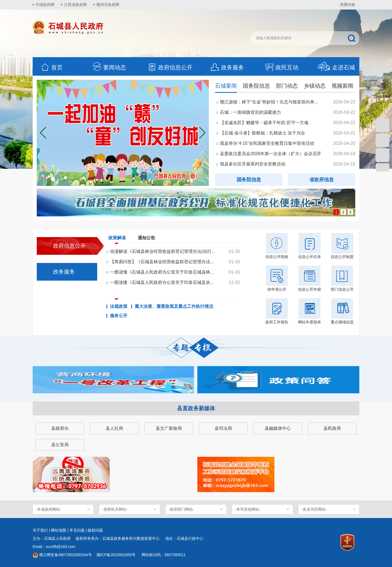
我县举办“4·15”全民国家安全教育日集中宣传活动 (267, 143)
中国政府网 (45, 5)
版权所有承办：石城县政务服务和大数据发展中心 (120, 538)
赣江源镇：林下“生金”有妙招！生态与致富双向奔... (269, 102)
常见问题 (77, 530)
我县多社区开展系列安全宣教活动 (253, 164)
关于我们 (40, 530)
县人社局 (114, 428)
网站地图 (59, 530)
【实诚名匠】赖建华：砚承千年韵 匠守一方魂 (264, 123)
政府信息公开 (170, 67)
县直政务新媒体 (196, 408)
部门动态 (287, 86)
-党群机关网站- (115, 509)
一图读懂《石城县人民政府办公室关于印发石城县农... (162, 282)
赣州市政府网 (108, 5)
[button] (202, 133)
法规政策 (119, 307)
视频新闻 (342, 86)
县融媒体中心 (278, 428)
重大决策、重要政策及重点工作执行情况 (174, 307)
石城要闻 (226, 86)
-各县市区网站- (314, 509)
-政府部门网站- (181, 509)
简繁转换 (348, 5)
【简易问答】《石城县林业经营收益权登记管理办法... (162, 262)
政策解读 (117, 239)
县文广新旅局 (169, 428)
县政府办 (60, 428)
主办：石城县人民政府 (54, 538)
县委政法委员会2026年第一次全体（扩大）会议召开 (271, 154)
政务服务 (227, 67)
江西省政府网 (75, 5)
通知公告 (146, 238)
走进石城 (336, 67)
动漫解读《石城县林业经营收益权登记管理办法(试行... (163, 251)
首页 (51, 67)
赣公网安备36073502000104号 (65, 555)
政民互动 (281, 67)
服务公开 (119, 316)
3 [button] (350, 212)
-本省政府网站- (48, 509)
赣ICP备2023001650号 (117, 555)
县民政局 (332, 428)
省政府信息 (321, 180)
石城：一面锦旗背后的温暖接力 (250, 112)
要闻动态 (109, 67)
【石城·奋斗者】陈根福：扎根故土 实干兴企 (263, 133)
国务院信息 (256, 86)
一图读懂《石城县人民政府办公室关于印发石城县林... (162, 272)
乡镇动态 (315, 86)
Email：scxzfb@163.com (54, 547)
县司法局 (223, 428)
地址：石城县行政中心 (184, 538)
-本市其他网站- (248, 509)
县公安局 (60, 445)
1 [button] (336, 212)
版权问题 (95, 530)
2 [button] (343, 212)
